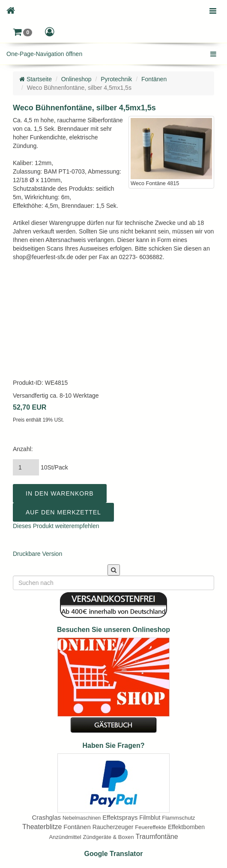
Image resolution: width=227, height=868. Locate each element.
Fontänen (154, 79)
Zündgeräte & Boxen (108, 837)
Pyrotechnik (116, 79)
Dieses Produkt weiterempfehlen (56, 526)
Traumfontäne (157, 837)
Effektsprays (120, 817)
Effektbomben (186, 827)
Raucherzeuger (113, 827)
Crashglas (46, 817)
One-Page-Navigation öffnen (44, 54)
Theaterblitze (42, 827)
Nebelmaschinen (82, 818)
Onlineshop (76, 79)
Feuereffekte (151, 827)
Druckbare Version (37, 554)
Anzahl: (23, 449)
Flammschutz (178, 818)
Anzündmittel (65, 837)
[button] (22, 32)
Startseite (36, 79)
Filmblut (150, 818)
